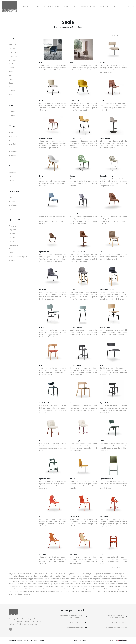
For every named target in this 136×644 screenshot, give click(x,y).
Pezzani (12, 87)
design (11, 176)
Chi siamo (25, 7)
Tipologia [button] (14, 191)
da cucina (13, 112)
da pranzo (13, 115)
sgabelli (12, 209)
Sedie (80, 27)
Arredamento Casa (52, 7)
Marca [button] (13, 38)
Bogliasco (13, 230)
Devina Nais (13, 56)
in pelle (12, 148)
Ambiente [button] (14, 105)
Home (56, 27)
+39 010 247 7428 (77, 623)
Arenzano (13, 226)
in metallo (13, 144)
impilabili (12, 201)
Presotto (12, 91)
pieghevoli (13, 205)
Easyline (12, 64)
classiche (12, 173)
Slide (11, 94)
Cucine (37, 7)
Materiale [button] (14, 126)
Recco (11, 253)
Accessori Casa (70, 7)
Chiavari (12, 234)
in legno (12, 140)
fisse (11, 197)
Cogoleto (12, 237)
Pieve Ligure (13, 245)
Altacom (12, 49)
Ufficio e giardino (89, 7)
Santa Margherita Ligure (18, 257)
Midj (10, 75)
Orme (11, 79)
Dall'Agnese (13, 52)
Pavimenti (117, 7)
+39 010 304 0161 (118, 623)
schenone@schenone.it (75, 627)
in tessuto (13, 155)
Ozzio (11, 83)
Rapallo (12, 249)
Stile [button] (11, 166)
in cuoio (12, 133)
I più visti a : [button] (15, 220)
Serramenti (105, 7)
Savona (12, 260)
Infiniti (11, 72)
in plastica (13, 152)
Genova (12, 241)
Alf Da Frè (13, 45)
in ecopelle (13, 136)
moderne (12, 180)
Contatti (130, 7)
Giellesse (12, 68)
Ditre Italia (13, 60)
